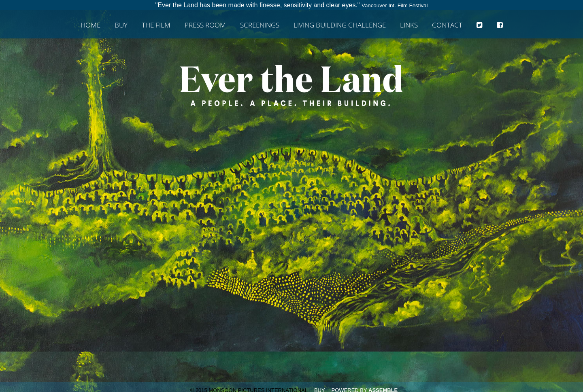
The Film (156, 25)
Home (90, 25)
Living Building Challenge (340, 25)
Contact (447, 25)
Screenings (260, 25)
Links (409, 25)
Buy (121, 25)
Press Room (205, 25)
